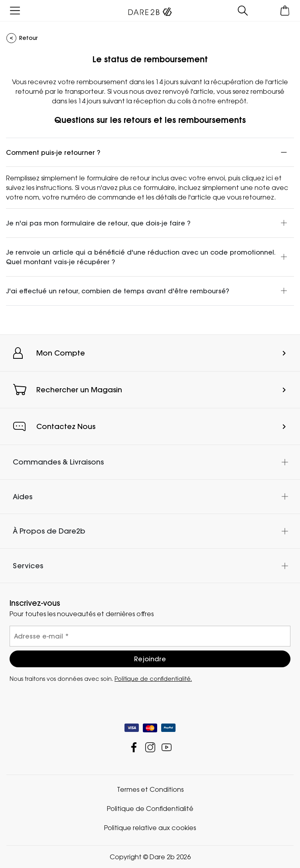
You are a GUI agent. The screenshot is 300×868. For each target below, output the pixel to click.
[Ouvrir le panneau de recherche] (243, 11)
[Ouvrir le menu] (15, 11)
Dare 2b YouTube (167, 747)
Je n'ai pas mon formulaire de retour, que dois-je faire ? (98, 223)
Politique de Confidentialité (150, 809)
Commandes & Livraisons (58, 462)
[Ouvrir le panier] (285, 11)
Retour (29, 38)
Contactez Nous (66, 426)
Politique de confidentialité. (153, 679)
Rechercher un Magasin (79, 390)
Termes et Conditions (150, 789)
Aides (23, 497)
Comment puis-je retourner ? (53, 152)
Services (28, 566)
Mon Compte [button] (61, 353)
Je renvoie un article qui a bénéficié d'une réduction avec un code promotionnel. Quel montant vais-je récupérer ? (141, 257)
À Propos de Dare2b (49, 531)
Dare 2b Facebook (134, 747)
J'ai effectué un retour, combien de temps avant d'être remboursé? (117, 291)
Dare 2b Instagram (150, 747)
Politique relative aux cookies (150, 828)
